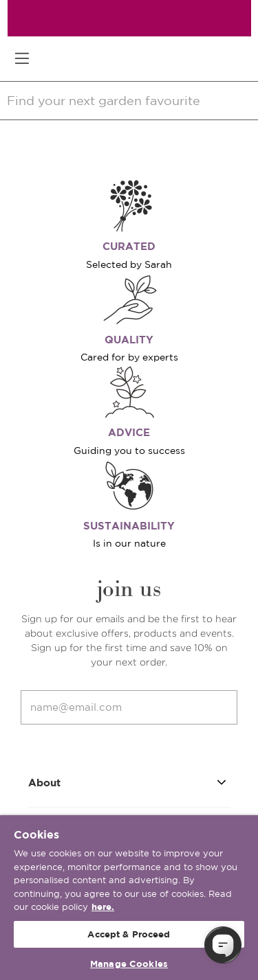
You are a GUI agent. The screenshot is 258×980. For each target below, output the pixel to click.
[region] (129, 898)
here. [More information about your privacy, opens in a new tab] (103, 907)
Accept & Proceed (129, 934)
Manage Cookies (129, 964)
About (129, 782)
